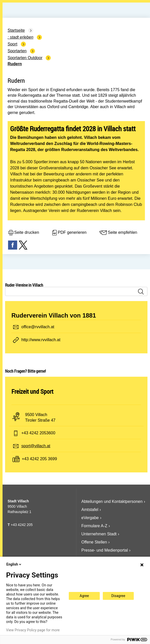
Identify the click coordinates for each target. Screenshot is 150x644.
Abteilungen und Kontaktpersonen (112, 501)
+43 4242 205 (22, 525)
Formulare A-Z (94, 526)
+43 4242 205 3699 (39, 459)
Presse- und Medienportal (105, 550)
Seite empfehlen (118, 233)
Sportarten (17, 51)
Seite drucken (23, 233)
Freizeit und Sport (32, 391)
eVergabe (90, 518)
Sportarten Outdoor (25, 58)
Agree (84, 596)
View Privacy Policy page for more (33, 630)
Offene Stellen (94, 542)
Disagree (118, 596)
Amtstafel (90, 510)
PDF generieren (69, 233)
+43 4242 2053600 (38, 433)
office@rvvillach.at (38, 327)
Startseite (16, 30)
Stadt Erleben (22, 37)
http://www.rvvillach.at (41, 340)
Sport (12, 44)
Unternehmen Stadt (99, 534)
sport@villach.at (36, 446)
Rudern (15, 64)
